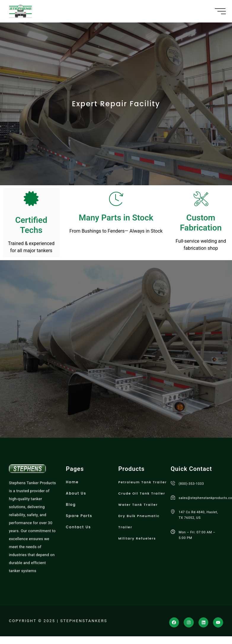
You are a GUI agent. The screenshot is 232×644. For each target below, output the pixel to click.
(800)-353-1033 (191, 484)
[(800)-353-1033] (173, 483)
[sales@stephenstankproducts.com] (173, 497)
